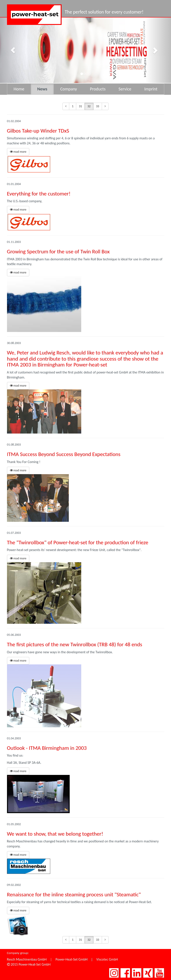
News (42, 89)
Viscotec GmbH (107, 959)
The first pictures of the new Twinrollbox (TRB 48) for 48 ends (75, 644)
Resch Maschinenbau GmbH (27, 959)
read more (18, 152)
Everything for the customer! (39, 194)
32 (89, 106)
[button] (13, 50)
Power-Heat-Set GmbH (71, 959)
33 (98, 106)
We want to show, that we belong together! (55, 834)
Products (98, 89)
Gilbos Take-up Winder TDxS (38, 131)
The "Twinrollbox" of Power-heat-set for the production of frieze (78, 542)
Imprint (151, 89)
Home (19, 89)
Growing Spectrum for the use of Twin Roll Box (58, 251)
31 (80, 106)
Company (69, 89)
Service (125, 89)
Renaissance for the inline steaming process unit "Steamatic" (74, 894)
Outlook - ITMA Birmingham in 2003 (47, 748)
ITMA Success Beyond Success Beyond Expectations (64, 454)
